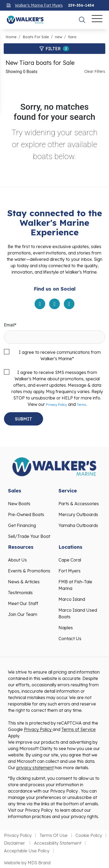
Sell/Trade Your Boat (29, 536)
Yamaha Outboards (78, 525)
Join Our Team (23, 614)
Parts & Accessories (79, 504)
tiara (72, 37)
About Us (17, 560)
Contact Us (70, 639)
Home (11, 37)
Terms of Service (79, 729)
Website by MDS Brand (27, 863)
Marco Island (72, 599)
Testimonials (20, 593)
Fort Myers (70, 571)
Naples (66, 628)
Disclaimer (15, 843)
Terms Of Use (54, 835)
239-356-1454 (81, 5)
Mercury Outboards (78, 514)
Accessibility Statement (58, 843)
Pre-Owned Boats (26, 514)
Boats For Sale (36, 37)
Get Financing (22, 525)
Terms (81, 405)
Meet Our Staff (23, 603)
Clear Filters (95, 71)
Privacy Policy (56, 405)
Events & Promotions (29, 571)
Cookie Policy (89, 835)
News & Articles (24, 582)
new (59, 37)
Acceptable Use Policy (27, 851)
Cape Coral (70, 560)
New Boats (19, 504)
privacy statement (35, 768)
